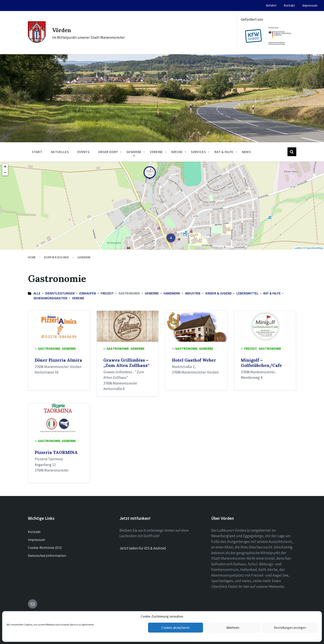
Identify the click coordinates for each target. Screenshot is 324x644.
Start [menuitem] (37, 152)
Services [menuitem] (198, 152)
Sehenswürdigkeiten (50, 298)
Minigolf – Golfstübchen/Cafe (261, 363)
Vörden (64, 30)
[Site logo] (37, 41)
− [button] (5, 173)
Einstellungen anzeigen (290, 628)
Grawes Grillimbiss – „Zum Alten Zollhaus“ (126, 363)
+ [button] (5, 167)
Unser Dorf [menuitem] (108, 152)
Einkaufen (88, 293)
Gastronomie (49, 349)
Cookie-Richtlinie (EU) (45, 548)
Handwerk (172, 293)
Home (32, 257)
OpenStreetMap (314, 248)
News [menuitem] (246, 152)
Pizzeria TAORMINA (56, 452)
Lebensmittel (247, 293)
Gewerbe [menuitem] (134, 152)
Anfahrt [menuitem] (271, 5)
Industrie (193, 293)
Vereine (78, 298)
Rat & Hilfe (272, 293)
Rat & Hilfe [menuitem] (224, 152)
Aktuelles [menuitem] (60, 152)
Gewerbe (84, 257)
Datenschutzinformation (47, 555)
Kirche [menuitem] (177, 152)
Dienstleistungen (60, 293)
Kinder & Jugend (219, 293)
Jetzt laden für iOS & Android (143, 548)
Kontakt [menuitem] (289, 5)
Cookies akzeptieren (176, 628)
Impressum (37, 540)
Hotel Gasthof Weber (194, 360)
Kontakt (34, 532)
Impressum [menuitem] (310, 5)
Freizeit (107, 293)
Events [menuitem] (83, 152)
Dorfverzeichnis (57, 257)
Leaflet (298, 248)
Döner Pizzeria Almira (58, 360)
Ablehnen (233, 628)
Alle (37, 293)
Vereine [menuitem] (156, 152)
